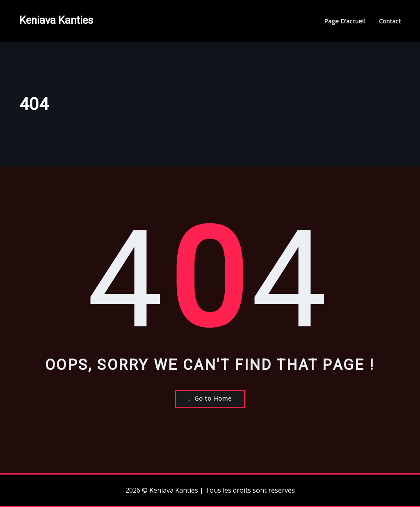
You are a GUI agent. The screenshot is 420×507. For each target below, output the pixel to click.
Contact (390, 21)
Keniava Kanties (56, 20)
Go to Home (210, 398)
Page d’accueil (344, 21)
